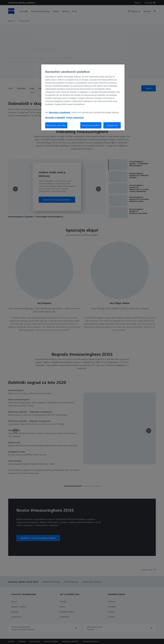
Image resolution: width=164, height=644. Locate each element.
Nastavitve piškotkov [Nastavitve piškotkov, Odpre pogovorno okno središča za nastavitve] (56, 125)
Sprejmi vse (112, 125)
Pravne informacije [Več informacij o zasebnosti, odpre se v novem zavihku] (75, 117)
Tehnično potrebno (91, 125)
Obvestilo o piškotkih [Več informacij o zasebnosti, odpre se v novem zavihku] (55, 117)
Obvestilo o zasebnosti (60, 112)
